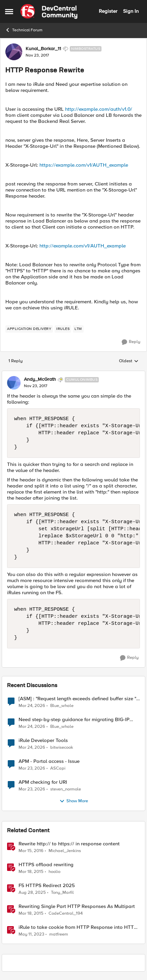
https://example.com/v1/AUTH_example (84, 165)
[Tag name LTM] (78, 329)
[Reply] (131, 342)
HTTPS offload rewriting (46, 865)
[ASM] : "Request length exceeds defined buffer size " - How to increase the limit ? (79, 699)
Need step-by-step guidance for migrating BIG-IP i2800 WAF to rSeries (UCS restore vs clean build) (74, 720)
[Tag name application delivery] (29, 329)
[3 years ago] (31, 935)
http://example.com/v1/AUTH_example (83, 246)
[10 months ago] (32, 892)
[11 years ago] (31, 872)
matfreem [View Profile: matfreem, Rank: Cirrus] (59, 934)
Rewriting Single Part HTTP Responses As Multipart (77, 906)
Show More (74, 801)
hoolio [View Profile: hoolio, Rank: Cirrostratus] (54, 871)
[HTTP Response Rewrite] (36, 386)
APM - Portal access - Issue (49, 761)
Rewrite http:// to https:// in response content (69, 844)
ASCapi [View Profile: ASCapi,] (58, 768)
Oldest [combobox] (129, 361)
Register (108, 11)
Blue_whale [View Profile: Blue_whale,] (62, 705)
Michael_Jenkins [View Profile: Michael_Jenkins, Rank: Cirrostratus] (65, 851)
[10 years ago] (31, 851)
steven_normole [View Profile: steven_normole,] (66, 789)
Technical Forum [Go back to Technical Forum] (24, 30)
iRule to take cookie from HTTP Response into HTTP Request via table (78, 927)
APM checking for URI (43, 782)
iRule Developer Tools (43, 740)
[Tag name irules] (63, 329)
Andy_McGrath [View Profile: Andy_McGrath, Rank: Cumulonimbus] (40, 379)
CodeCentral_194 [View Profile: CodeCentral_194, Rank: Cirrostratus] (66, 913)
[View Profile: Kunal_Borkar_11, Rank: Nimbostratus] (14, 52)
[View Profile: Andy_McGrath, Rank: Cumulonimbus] (14, 383)
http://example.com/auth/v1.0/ (99, 109)
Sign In (131, 11)
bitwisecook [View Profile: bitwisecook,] (62, 747)
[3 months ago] (32, 706)
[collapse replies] (73, 374)
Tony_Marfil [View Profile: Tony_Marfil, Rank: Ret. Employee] (62, 892)
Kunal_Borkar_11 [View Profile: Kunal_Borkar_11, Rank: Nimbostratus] (43, 49)
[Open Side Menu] (9, 11)
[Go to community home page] (49, 11)
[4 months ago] (32, 768)
